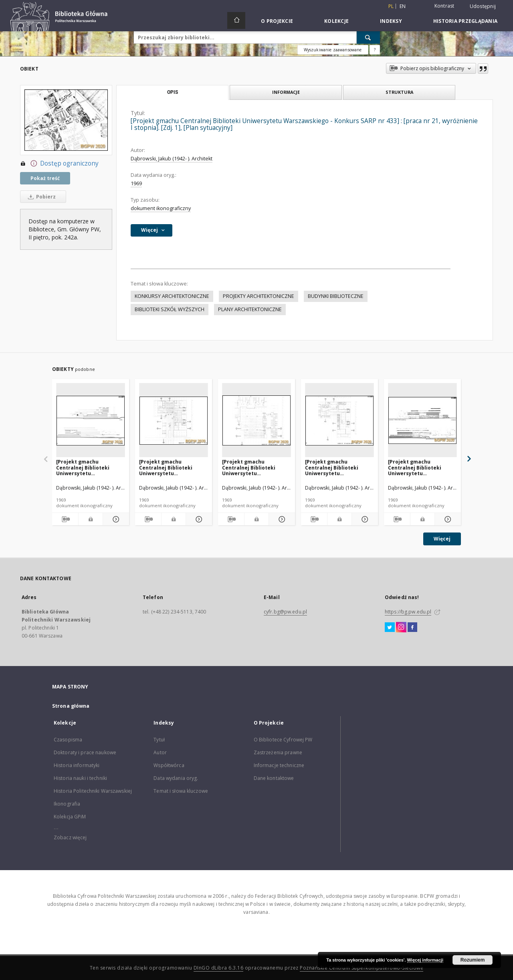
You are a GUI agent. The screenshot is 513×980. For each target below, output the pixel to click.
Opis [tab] (173, 92)
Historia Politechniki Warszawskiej (93, 791)
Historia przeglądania (465, 21)
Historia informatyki (77, 765)
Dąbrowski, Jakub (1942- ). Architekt (172, 159)
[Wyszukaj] (368, 37)
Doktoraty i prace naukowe (85, 752)
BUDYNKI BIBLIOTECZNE (336, 296)
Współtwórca (169, 765)
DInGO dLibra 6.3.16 (219, 968)
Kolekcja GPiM (70, 817)
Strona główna (71, 706)
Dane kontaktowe (274, 778)
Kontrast (444, 6)
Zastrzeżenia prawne (278, 752)
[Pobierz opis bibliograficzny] (65, 519)
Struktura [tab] (399, 92)
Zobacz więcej (70, 837)
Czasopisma (68, 740)
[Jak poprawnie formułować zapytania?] (375, 50)
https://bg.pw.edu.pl (408, 612)
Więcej (442, 539)
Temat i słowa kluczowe (181, 791)
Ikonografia (67, 804)
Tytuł (159, 740)
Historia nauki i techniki (80, 778)
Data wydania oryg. (176, 778)
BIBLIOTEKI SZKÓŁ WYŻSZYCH (170, 309)
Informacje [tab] (286, 92)
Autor (160, 752)
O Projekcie (277, 21)
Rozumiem (473, 960)
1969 (136, 183)
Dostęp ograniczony (59, 164)
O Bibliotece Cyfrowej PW (283, 740)
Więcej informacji (425, 960)
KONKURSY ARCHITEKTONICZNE (172, 296)
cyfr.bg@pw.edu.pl (285, 612)
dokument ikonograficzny (161, 208)
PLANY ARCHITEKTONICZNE (250, 309)
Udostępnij (483, 6)
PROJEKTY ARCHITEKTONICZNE (259, 296)
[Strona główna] (236, 20)
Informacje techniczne (279, 765)
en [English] (403, 6)
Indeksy (391, 21)
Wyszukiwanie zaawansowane (333, 50)
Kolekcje (336, 21)
